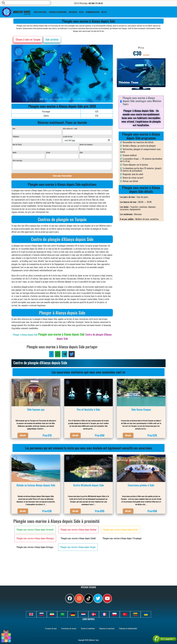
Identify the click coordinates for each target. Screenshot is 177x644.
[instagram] (79, 598)
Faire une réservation (62, 176)
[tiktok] (89, 598)
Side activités (52, 39)
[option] (63, 74)
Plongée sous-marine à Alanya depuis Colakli (78, 538)
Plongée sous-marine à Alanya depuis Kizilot (121, 530)
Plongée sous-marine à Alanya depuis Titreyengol (122, 538)
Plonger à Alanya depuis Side (25, 335)
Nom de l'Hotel (17, 144)
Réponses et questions (107, 628)
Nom (14, 128)
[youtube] (107, 598)
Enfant (48, 152)
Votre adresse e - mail (70, 128)
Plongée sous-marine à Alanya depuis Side (62, 334)
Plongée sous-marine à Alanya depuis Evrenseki (35, 530)
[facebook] (70, 598)
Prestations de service (69, 628)
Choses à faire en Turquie (28, 39)
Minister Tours (16, 12)
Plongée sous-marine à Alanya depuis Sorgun (78, 547)
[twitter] (98, 598)
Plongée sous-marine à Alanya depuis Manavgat (35, 538)
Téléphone (16, 136)
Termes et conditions (88, 628)
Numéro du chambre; (86, 144)
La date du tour (68, 136)
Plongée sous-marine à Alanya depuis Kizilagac (35, 547)
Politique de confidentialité (128, 628)
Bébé (81, 152)
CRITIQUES (73, 12)
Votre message (17, 160)
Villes (104, 12)
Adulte (14, 152)
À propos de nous (51, 628)
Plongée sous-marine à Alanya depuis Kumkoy (78, 530)
